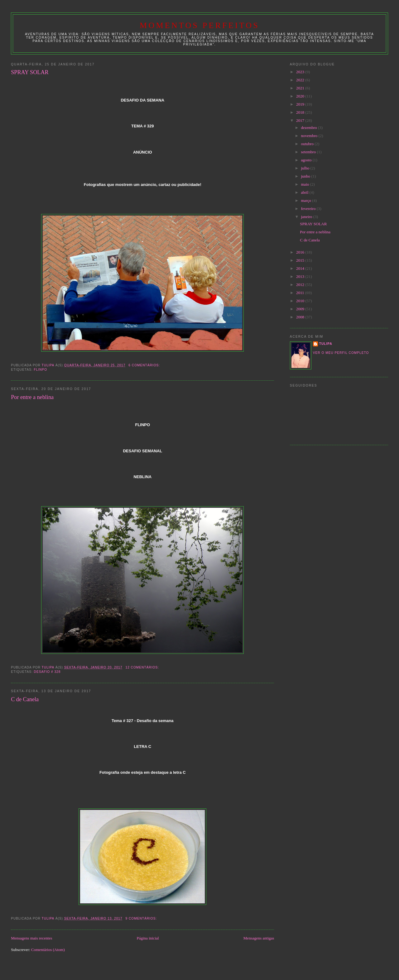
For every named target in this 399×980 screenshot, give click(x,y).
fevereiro (309, 209)
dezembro (310, 128)
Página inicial (148, 938)
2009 (301, 309)
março (307, 200)
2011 (301, 293)
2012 (301, 285)
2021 (301, 88)
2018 (301, 112)
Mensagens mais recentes (31, 938)
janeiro (307, 217)
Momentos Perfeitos (199, 25)
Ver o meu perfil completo (341, 353)
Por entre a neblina (32, 397)
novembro (310, 136)
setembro (309, 152)
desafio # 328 (47, 672)
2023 (301, 72)
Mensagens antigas (259, 938)
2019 (301, 104)
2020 (301, 96)
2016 (301, 252)
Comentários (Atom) (48, 950)
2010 (301, 301)
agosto (307, 160)
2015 (301, 260)
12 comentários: (143, 667)
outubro (308, 144)
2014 (301, 268)
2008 (301, 317)
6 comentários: (145, 365)
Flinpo (41, 370)
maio (306, 184)
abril (305, 192)
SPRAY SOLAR (30, 72)
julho (306, 168)
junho (306, 176)
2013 (301, 276)
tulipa (326, 344)
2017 (301, 120)
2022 (301, 80)
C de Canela (25, 699)
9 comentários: (142, 918)
